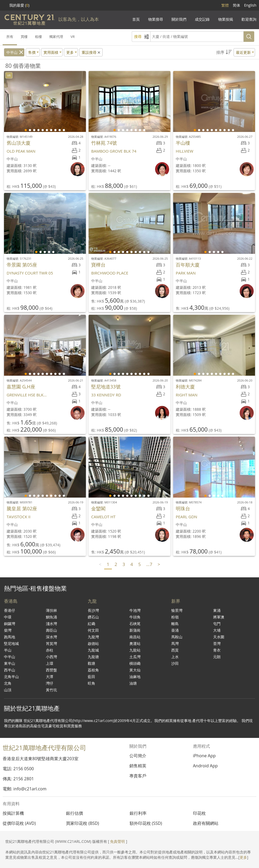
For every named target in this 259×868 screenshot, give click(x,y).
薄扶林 (51, 610)
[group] (45, 101)
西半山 (10, 670)
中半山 (12, 52)
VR (73, 37)
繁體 (225, 5)
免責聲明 (117, 841)
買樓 (24, 37)
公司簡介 (138, 756)
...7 (149, 564)
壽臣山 (51, 630)
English (250, 5)
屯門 (217, 624)
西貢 (175, 650)
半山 (8, 650)
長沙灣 (93, 610)
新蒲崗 (135, 630)
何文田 (93, 630)
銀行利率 (138, 813)
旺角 (91, 683)
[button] (236, 52)
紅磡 (91, 624)
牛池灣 (135, 610)
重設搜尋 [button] (91, 52)
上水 (175, 657)
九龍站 (135, 650)
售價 (32, 52)
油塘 (133, 683)
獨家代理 (56, 37)
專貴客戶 (138, 776)
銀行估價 (74, 813)
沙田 (175, 663)
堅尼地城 (11, 643)
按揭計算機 (13, 813)
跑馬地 (10, 637)
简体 (236, 5)
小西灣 (51, 657)
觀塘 (91, 663)
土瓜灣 (135, 657)
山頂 (8, 690)
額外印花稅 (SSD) (146, 823)
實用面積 (51, 52)
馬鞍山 (177, 637)
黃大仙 (135, 670)
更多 (243, 857)
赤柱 (50, 650)
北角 (8, 683)
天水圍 (219, 637)
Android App (205, 766)
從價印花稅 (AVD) (19, 823)
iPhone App (204, 756)
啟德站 (93, 643)
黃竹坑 (51, 690)
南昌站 (135, 637)
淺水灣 (51, 624)
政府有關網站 (206, 823)
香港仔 (10, 610)
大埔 (217, 630)
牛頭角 (135, 617)
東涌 (217, 610)
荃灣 (217, 643)
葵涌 (175, 630)
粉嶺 (175, 617)
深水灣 (51, 637)
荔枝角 (93, 670)
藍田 (91, 677)
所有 (10, 37)
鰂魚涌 (51, 617)
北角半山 (11, 677)
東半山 (10, 663)
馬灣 (175, 643)
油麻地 (135, 677)
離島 (175, 624)
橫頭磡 (135, 663)
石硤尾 (135, 624)
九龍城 (93, 650)
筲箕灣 (51, 643)
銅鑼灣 (10, 624)
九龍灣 (93, 637)
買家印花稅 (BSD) (82, 823)
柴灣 (8, 630)
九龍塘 (93, 657)
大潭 (50, 677)
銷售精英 (138, 766)
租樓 (38, 37)
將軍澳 (219, 617)
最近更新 (243, 52)
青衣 (217, 650)
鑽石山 (93, 617)
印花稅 (199, 813)
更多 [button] (70, 52)
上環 (50, 663)
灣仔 (50, 683)
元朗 (217, 657)
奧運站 (135, 643)
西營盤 (51, 670)
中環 (8, 617)
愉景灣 (177, 610)
